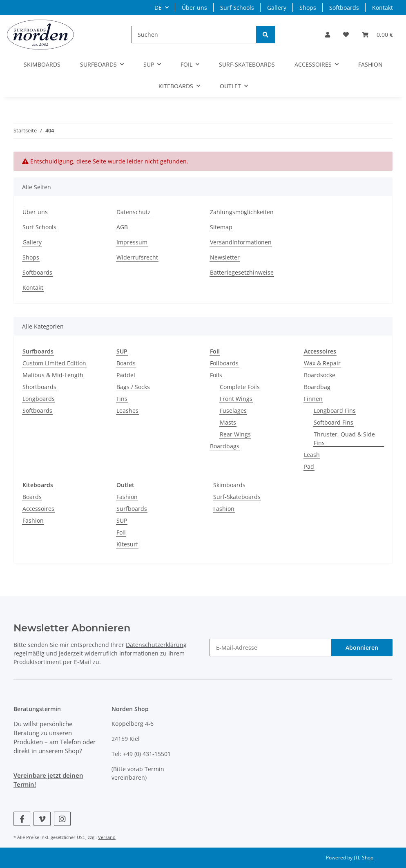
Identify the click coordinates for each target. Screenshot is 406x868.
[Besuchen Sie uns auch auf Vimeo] (42, 819)
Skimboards (229, 485)
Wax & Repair (322, 363)
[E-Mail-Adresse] (271, 648)
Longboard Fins (335, 411)
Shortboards (39, 387)
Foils (216, 375)
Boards (126, 363)
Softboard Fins (333, 422)
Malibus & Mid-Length (53, 375)
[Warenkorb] (377, 35)
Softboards (344, 8)
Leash (312, 455)
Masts (228, 422)
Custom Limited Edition (54, 363)
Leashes (127, 411)
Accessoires (38, 509)
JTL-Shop (364, 858)
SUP (122, 520)
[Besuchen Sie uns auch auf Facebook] (22, 819)
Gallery (277, 8)
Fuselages (233, 411)
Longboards (39, 399)
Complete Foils (240, 387)
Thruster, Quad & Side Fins (344, 438)
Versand (107, 837)
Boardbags (225, 446)
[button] (328, 35)
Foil (121, 532)
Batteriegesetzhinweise (242, 272)
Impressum (132, 242)
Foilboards (224, 363)
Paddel (126, 375)
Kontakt (383, 8)
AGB (122, 227)
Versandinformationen (241, 242)
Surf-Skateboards (237, 497)
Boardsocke (320, 375)
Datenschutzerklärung (156, 645)
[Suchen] (194, 35)
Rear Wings (235, 434)
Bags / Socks (133, 387)
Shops (308, 8)
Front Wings (236, 399)
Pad (309, 466)
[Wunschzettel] (346, 35)
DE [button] (158, 8)
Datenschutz (134, 212)
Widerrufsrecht (137, 257)
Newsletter (225, 257)
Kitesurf (127, 544)
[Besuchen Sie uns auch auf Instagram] (62, 819)
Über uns (194, 8)
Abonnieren (362, 648)
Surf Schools (237, 8)
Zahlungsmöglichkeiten (242, 212)
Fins (122, 399)
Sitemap (221, 227)
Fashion (33, 520)
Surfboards (132, 509)
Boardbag (317, 387)
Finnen (313, 399)
